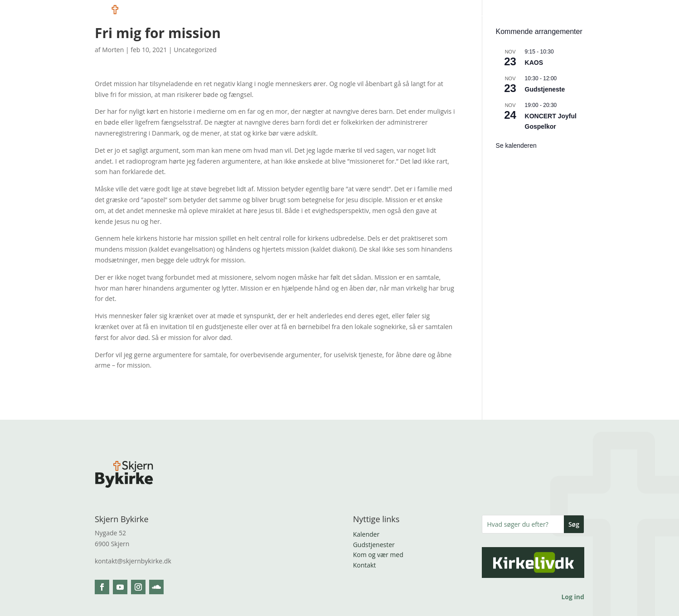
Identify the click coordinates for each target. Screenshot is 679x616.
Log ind (572, 597)
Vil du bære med (431, 17)
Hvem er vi (296, 17)
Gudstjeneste (545, 89)
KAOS (534, 63)
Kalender (366, 534)
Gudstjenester (374, 545)
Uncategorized (195, 50)
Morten (113, 50)
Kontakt (365, 565)
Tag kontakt (564, 17)
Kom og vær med (359, 17)
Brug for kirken (501, 17)
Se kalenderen (516, 146)
